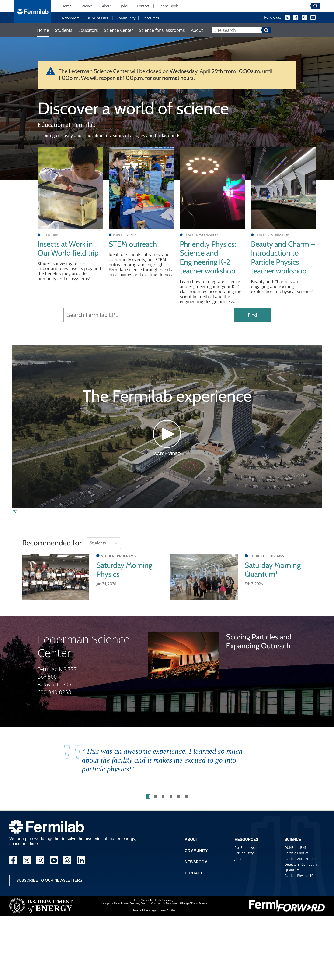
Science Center (118, 30)
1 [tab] (148, 797)
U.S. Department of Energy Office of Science (184, 904)
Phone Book (168, 6)
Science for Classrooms (162, 30)
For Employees (246, 847)
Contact (143, 6)
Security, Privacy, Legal (144, 911)
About (107, 6)
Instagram (304, 18)
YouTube (313, 18)
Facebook (296, 18)
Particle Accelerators (301, 859)
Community (126, 18)
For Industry (244, 853)
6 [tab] (186, 797)
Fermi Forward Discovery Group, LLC (133, 904)
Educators (88, 30)
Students (64, 30)
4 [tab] (171, 797)
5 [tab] (179, 797)
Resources (151, 18)
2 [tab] (155, 797)
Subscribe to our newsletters (49, 880)
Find (252, 315)
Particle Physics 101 (300, 875)
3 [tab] (163, 797)
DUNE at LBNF (98, 18)
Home (66, 6)
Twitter (287, 18)
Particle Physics (297, 853)
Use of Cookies (167, 911)
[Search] (288, 6)
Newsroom (71, 18)
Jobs (124, 6)
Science (87, 6)
